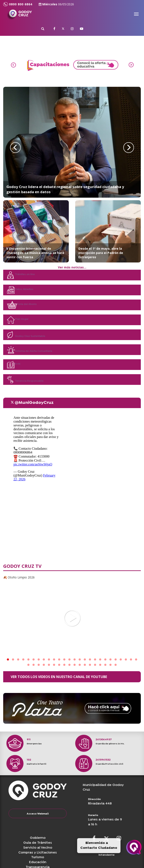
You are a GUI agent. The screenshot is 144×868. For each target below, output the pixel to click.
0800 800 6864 (18, 4)
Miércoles (56, 4)
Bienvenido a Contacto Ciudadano (99, 846)
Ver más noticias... (72, 267)
